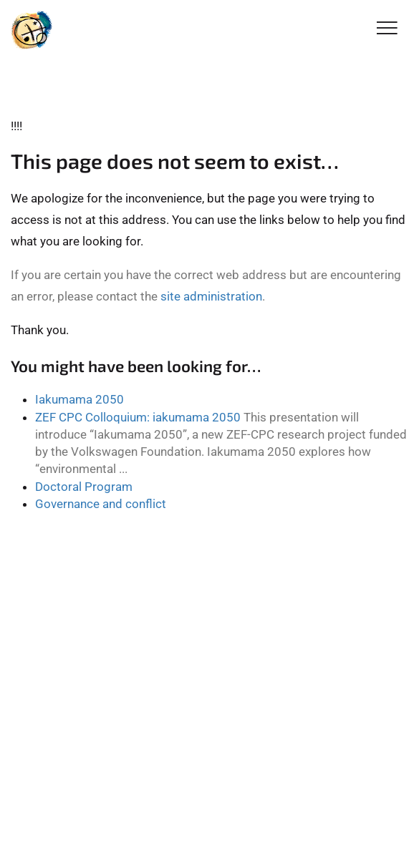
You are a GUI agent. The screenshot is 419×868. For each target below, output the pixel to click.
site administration (211, 296)
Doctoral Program (84, 487)
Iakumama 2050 (80, 399)
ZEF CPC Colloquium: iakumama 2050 (138, 417)
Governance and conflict (101, 504)
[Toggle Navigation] (387, 29)
